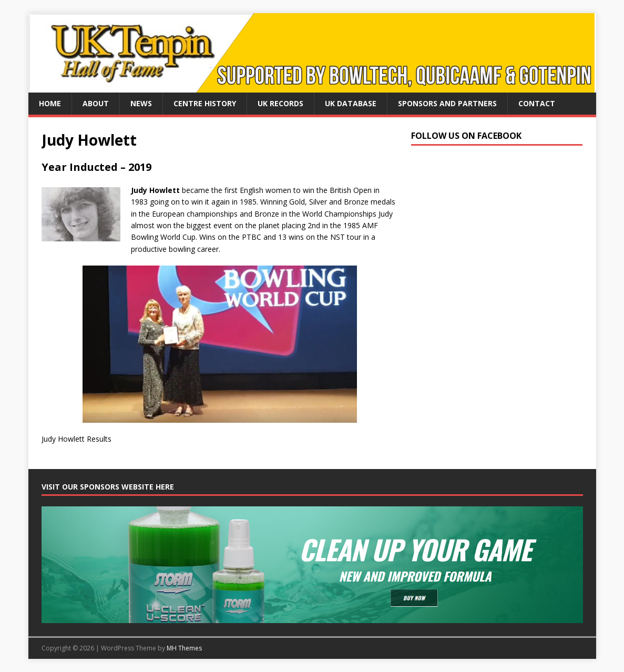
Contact (537, 103)
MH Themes (184, 648)
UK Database (351, 103)
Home (50, 103)
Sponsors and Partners (447, 103)
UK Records (280, 103)
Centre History (205, 103)
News (141, 103)
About (96, 103)
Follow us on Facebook (466, 136)
